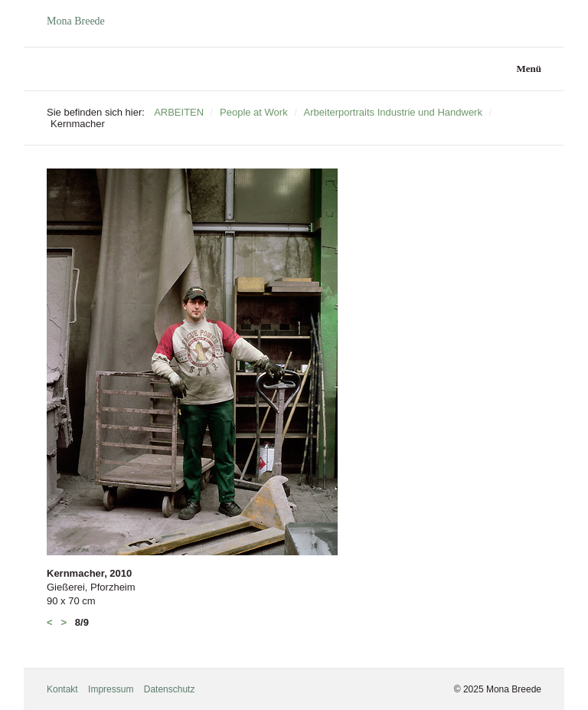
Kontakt (62, 689)
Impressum (111, 689)
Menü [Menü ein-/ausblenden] (529, 69)
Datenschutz (170, 689)
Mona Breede (76, 21)
